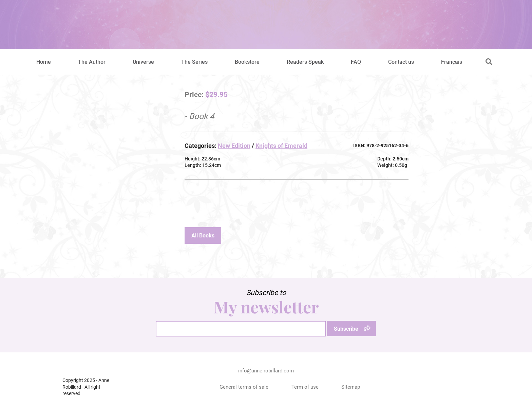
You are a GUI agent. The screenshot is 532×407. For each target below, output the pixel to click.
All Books (203, 236)
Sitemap (351, 387)
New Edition (234, 146)
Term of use (305, 387)
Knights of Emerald (281, 146)
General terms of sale (244, 387)
